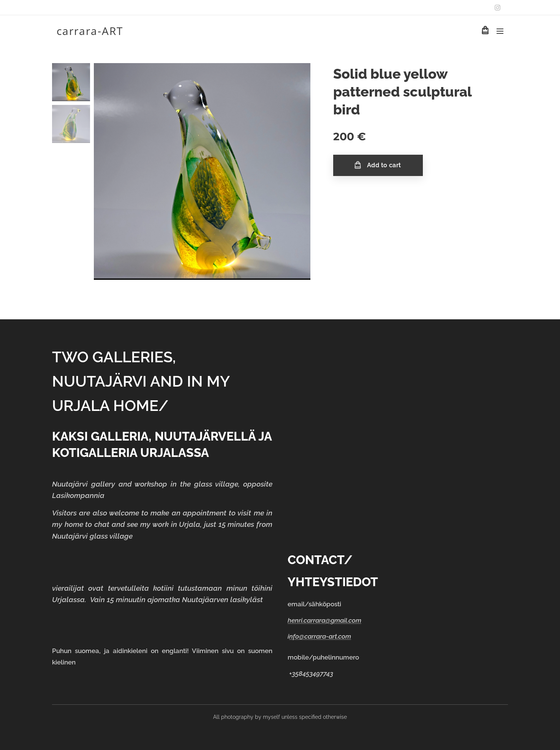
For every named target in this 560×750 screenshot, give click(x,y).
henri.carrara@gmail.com (324, 620)
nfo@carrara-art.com (320, 636)
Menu (500, 31)
